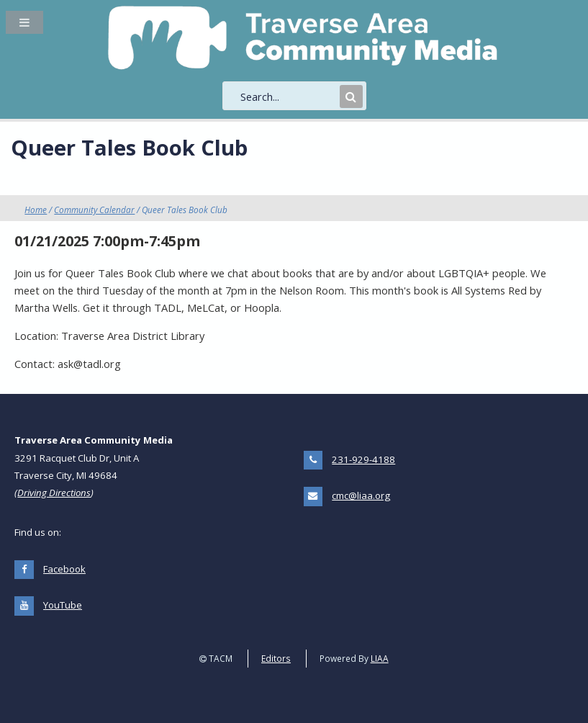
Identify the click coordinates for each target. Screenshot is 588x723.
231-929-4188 (363, 459)
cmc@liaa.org (361, 495)
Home (36, 210)
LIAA (380, 658)
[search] (289, 96)
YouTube (63, 605)
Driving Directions (54, 493)
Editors (276, 658)
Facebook (64, 569)
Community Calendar (94, 210)
